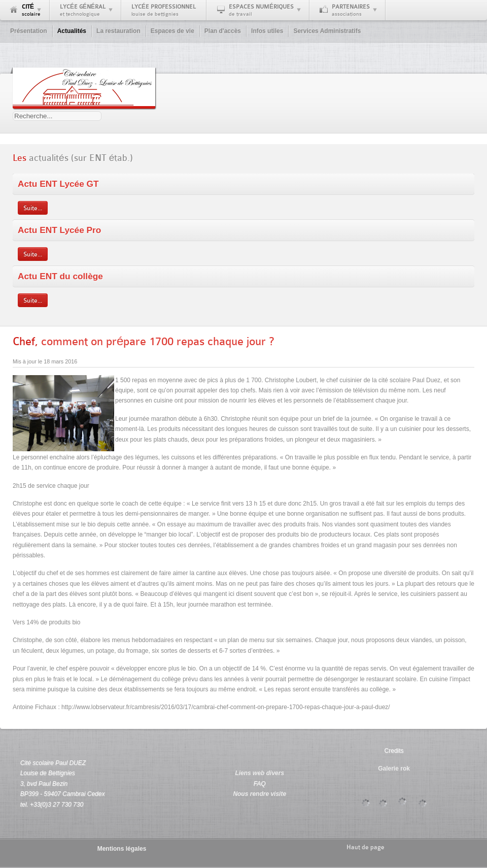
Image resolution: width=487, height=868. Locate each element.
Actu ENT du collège (60, 276)
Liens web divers (259, 773)
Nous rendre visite (259, 794)
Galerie (388, 769)
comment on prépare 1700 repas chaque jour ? (143, 341)
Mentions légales (122, 849)
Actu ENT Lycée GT (58, 184)
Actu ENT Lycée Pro (59, 230)
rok (405, 769)
